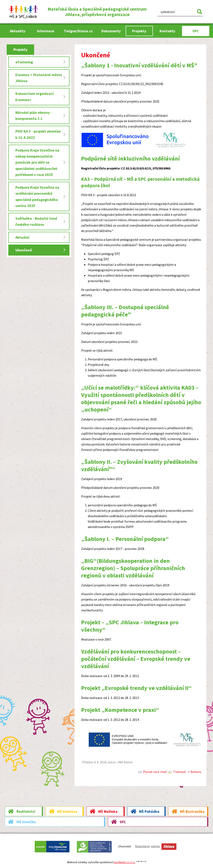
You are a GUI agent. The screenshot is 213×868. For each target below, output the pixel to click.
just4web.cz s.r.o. (125, 862)
